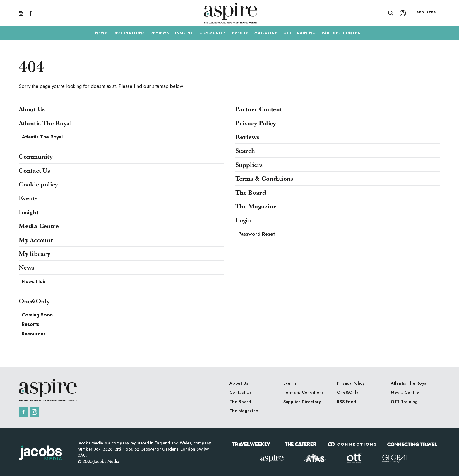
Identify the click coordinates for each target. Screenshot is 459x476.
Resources (34, 334)
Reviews (247, 137)
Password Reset (257, 234)
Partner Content (259, 109)
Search (245, 150)
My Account (36, 240)
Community (36, 156)
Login (244, 220)
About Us (32, 109)
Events (28, 198)
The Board (251, 192)
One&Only (34, 301)
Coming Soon (37, 315)
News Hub (34, 281)
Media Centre (39, 226)
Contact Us (34, 170)
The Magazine (256, 206)
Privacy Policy (256, 123)
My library (35, 254)
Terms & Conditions (264, 178)
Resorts (30, 324)
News (26, 267)
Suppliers (249, 165)
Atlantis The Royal (45, 123)
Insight (29, 212)
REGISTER (426, 12)
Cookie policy (38, 184)
